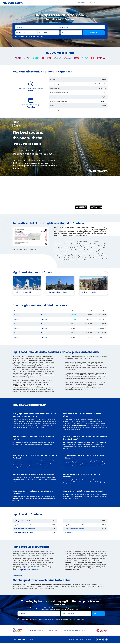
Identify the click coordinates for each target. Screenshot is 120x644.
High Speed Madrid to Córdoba (24, 521)
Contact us (82, 630)
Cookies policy (58, 630)
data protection (51, 619)
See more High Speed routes (90, 272)
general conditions (61, 619)
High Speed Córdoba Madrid (30, 570)
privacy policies (41, 619)
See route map (18, 575)
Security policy (67, 630)
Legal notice (75, 630)
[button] (57, 299)
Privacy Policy (32, 630)
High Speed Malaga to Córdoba (25, 529)
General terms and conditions (45, 630)
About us (31, 639)
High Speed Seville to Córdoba (24, 532)
